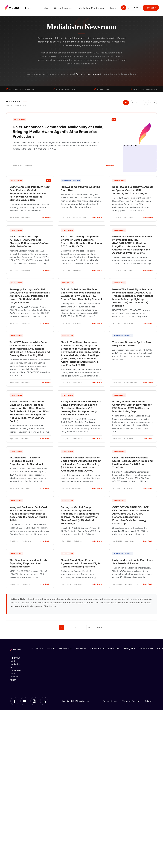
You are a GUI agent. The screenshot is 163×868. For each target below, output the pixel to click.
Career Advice (97, 648)
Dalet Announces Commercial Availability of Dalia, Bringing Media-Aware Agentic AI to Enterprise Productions (58, 131)
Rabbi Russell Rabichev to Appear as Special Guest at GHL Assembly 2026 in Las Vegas (133, 190)
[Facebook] (14, 701)
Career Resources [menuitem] (63, 8)
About (160, 648)
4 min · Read (111, 165)
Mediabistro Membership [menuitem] (91, 8)
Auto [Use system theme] (136, 8)
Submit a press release (88, 74)
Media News (114, 648)
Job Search (37, 648)
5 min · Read (97, 217)
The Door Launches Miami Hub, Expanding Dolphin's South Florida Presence (28, 563)
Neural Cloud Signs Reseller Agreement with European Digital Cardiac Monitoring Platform (81, 563)
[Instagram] (34, 701)
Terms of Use (110, 701)
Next (99, 628)
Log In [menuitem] (113, 8)
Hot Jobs (51, 648)
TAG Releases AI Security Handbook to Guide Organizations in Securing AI (27, 461)
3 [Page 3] (75, 628)
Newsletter (81, 648)
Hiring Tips (130, 648)
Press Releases (137, 103)
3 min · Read (46, 270)
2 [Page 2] (69, 628)
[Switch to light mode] (124, 8)
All (125, 103)
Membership (66, 648)
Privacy (149, 701)
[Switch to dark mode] (129, 8)
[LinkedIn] (44, 701)
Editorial (151, 103)
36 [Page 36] (90, 628)
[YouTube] (24, 701)
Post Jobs (151, 8)
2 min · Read (46, 217)
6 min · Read (148, 383)
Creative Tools (146, 648)
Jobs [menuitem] (45, 8)
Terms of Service (131, 701)
